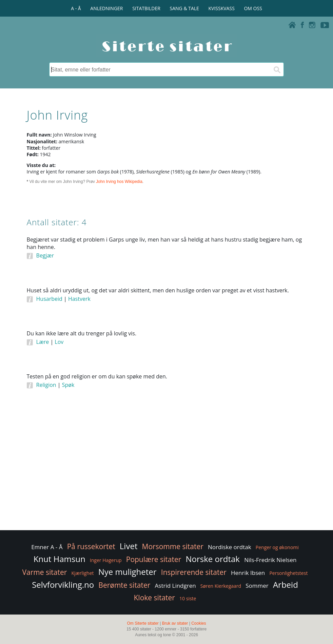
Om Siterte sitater (143, 623)
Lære (43, 342)
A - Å (76, 8)
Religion (46, 385)
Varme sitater (45, 572)
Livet (129, 546)
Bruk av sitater (175, 623)
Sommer (257, 586)
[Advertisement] (167, 475)
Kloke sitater (154, 598)
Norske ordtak (213, 559)
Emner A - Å (47, 547)
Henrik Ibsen (248, 573)
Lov (59, 342)
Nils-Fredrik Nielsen (270, 560)
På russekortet (91, 546)
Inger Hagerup (106, 560)
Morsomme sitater (173, 546)
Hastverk (79, 299)
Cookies (199, 623)
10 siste (188, 598)
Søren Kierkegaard (221, 586)
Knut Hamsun (60, 559)
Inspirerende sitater (194, 572)
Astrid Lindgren (175, 586)
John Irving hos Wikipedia (119, 182)
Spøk (68, 385)
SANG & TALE (184, 8)
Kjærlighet (83, 573)
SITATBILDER (146, 8)
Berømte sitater (124, 585)
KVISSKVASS (222, 8)
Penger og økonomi (277, 547)
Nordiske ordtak (230, 547)
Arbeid (286, 585)
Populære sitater (154, 559)
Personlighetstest (288, 573)
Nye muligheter (128, 572)
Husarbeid (49, 299)
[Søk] (277, 69)
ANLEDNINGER (106, 8)
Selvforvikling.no (63, 585)
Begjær (45, 255)
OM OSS (253, 8)
